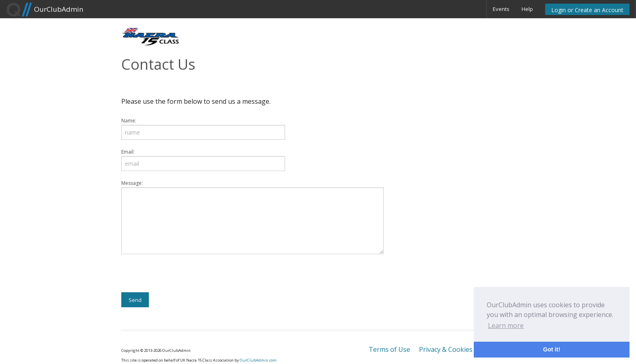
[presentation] (183, 276)
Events (501, 9)
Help (527, 9)
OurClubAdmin (45, 10)
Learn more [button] (506, 325)
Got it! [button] (552, 349)
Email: (128, 152)
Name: (129, 121)
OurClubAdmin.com (258, 360)
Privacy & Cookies (446, 349)
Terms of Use (389, 349)
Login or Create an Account (587, 10)
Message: (132, 183)
